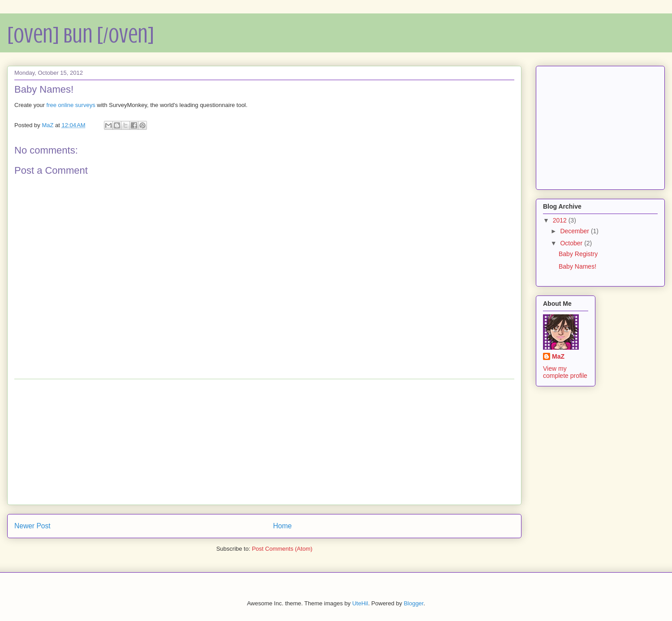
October (572, 243)
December (575, 231)
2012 (561, 220)
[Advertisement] (264, 442)
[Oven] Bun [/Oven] (81, 35)
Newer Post (32, 526)
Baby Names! (577, 266)
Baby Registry (578, 254)
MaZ (558, 356)
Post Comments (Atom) (282, 549)
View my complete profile (565, 372)
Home (283, 526)
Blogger (414, 603)
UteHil (360, 603)
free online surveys (71, 105)
